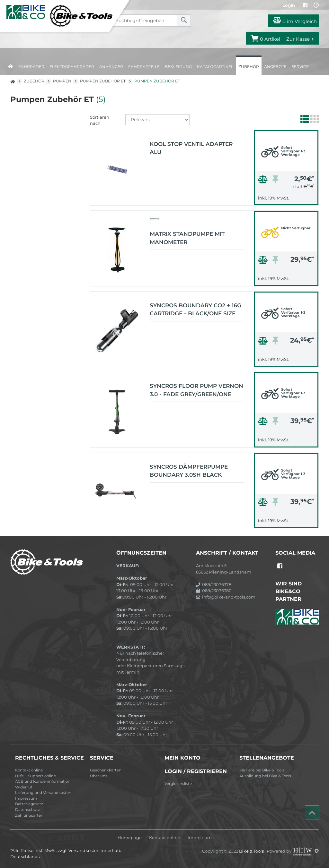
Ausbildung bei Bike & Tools (265, 776)
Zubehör (249, 67)
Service (300, 67)
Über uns (99, 776)
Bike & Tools (252, 851)
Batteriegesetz (29, 804)
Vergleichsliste (178, 784)
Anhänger (111, 67)
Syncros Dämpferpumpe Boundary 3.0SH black (189, 471)
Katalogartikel (215, 67)
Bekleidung (178, 67)
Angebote (275, 67)
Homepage (130, 838)
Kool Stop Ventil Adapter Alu (191, 148)
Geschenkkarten (106, 770)
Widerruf (24, 787)
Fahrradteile (144, 67)
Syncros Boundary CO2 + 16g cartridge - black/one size (196, 310)
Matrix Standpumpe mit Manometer (187, 238)
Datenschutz (27, 810)
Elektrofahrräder (72, 67)
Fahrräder (31, 67)
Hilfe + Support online (36, 776)
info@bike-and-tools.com (226, 597)
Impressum (26, 798)
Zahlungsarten (29, 815)
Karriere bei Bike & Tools (262, 770)
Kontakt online (29, 770)
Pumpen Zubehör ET (103, 81)
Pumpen (62, 81)
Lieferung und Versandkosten (43, 793)
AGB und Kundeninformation (43, 781)
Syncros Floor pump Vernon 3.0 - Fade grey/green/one (196, 390)
